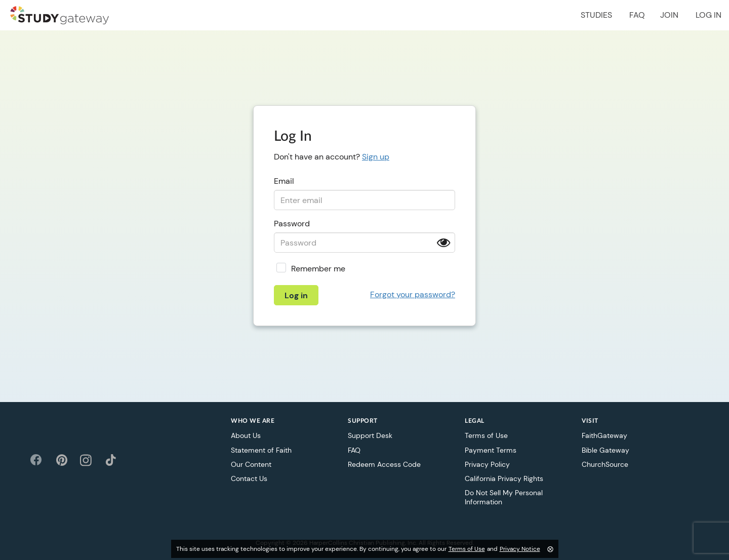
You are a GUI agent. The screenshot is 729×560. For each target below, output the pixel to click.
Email (284, 181)
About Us (246, 435)
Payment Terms (491, 450)
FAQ (637, 15)
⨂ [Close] (550, 549)
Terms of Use (486, 435)
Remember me (318, 269)
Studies (596, 15)
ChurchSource (605, 464)
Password (292, 224)
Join (669, 15)
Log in (708, 15)
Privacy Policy (487, 464)
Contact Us (249, 478)
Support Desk (370, 435)
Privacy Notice (520, 549)
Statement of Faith (261, 450)
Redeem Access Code (384, 464)
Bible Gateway (605, 450)
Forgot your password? (413, 294)
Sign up (376, 157)
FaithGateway (604, 435)
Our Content (251, 464)
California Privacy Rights (504, 478)
